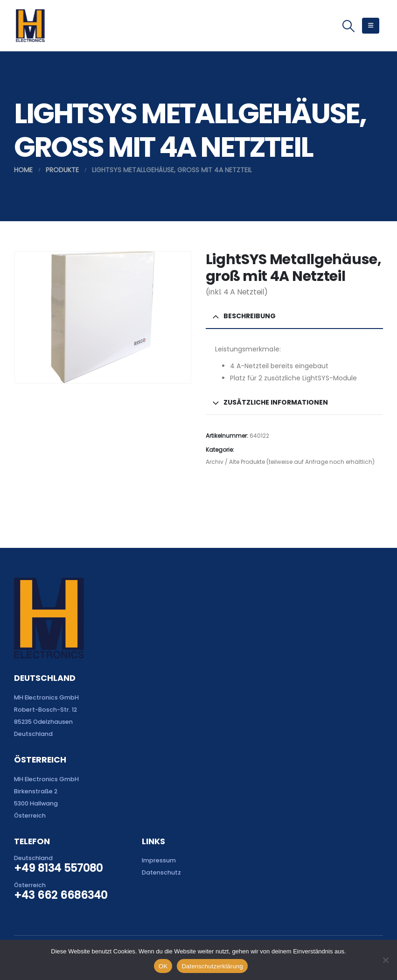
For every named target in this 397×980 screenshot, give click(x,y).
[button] (349, 26)
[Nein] (385, 960)
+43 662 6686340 (61, 895)
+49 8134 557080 (58, 868)
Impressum (159, 860)
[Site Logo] (30, 26)
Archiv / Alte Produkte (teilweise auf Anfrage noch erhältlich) (290, 462)
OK (163, 966)
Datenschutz (161, 872)
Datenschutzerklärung (212, 966)
